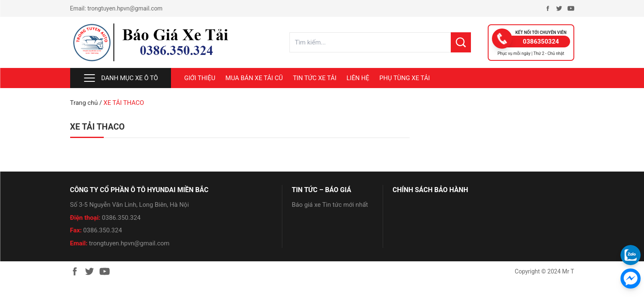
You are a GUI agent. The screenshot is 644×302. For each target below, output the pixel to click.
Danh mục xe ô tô (120, 78)
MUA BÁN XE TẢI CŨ (254, 78)
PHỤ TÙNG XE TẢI (405, 78)
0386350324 (541, 42)
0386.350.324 (121, 218)
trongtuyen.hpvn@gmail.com (125, 8)
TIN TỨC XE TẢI (315, 78)
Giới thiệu (200, 78)
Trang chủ (84, 103)
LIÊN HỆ (358, 78)
